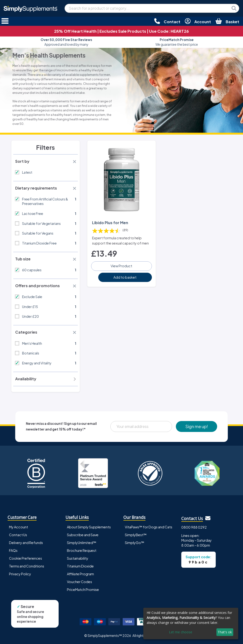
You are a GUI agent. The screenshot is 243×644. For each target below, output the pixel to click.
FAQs (13, 550)
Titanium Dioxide (80, 566)
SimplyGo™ (135, 543)
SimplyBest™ (136, 535)
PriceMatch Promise (83, 590)
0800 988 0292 (194, 527)
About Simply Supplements (89, 527)
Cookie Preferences (26, 558)
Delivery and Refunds (26, 543)
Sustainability (78, 558)
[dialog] (191, 624)
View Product (121, 266)
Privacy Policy (20, 574)
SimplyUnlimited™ (82, 543)
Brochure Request (82, 550)
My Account (19, 527)
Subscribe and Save (83, 535)
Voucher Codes (79, 582)
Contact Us (18, 535)
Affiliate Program (80, 574)
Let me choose (181, 632)
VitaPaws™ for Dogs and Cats (149, 527)
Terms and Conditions (27, 566)
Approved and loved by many (66, 42)
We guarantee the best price (177, 42)
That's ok (225, 632)
